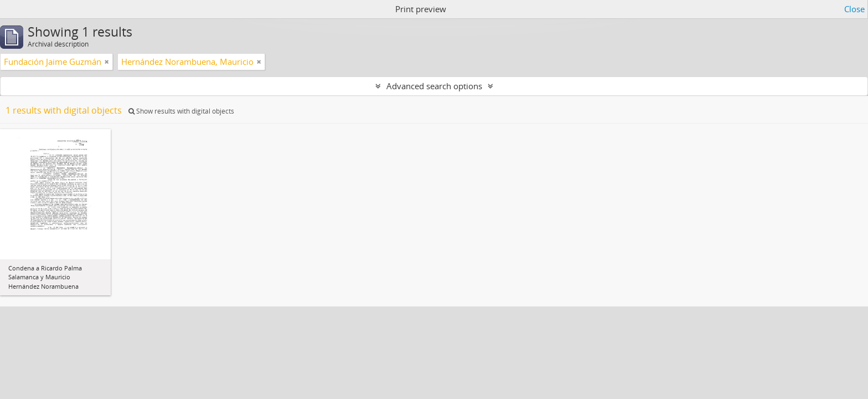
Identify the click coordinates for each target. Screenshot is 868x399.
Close (854, 9)
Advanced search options (434, 86)
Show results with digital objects (181, 111)
